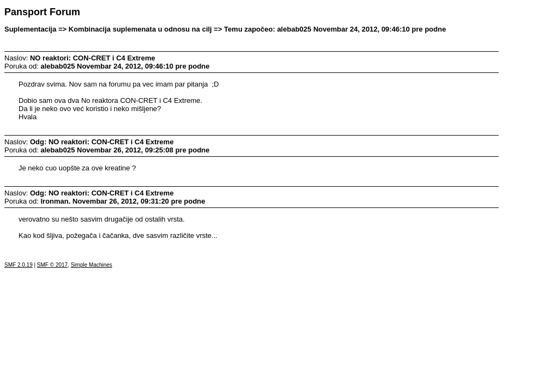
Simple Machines (92, 265)
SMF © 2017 (52, 265)
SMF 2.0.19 (19, 265)
